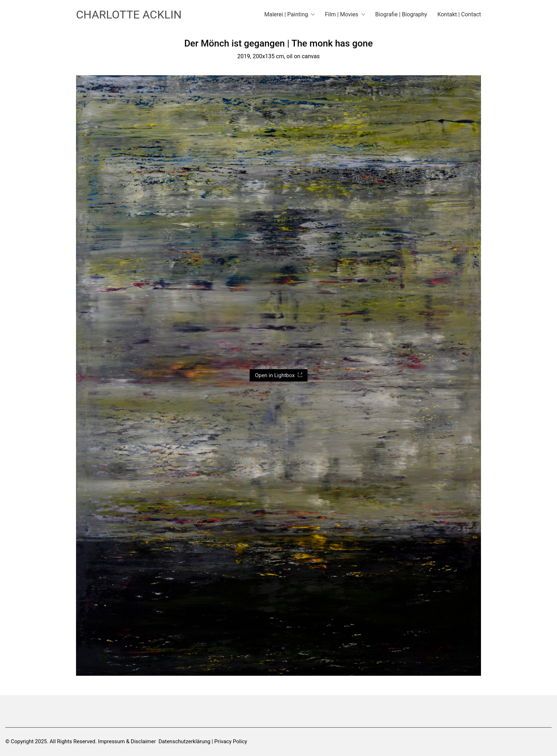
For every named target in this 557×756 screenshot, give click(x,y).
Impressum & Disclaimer (127, 741)
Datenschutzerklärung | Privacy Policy (203, 741)
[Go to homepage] (129, 15)
